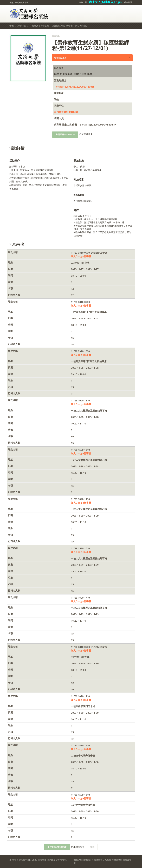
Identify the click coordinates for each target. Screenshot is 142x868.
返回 (92, 847)
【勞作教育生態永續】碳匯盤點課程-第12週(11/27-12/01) (58, 26)
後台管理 (128, 2)
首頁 (12, 26)
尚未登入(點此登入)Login (105, 2)
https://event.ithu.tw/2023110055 (75, 87)
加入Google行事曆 (81, 256)
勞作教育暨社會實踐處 (66, 112)
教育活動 (22, 26)
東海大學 (83, 2)
